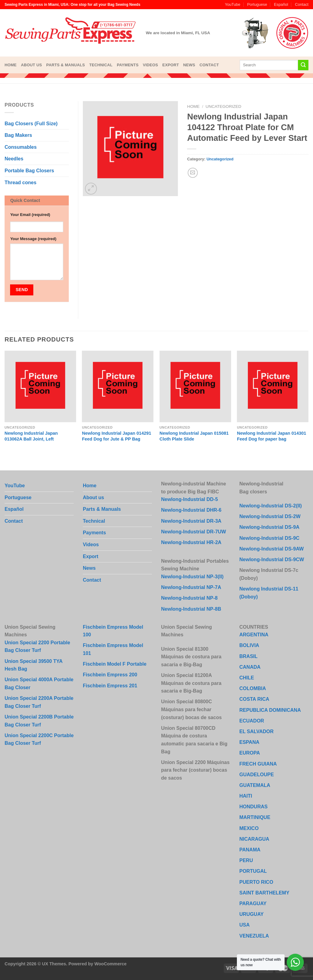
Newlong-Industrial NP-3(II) (192, 577)
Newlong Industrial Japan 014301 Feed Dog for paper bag (271, 436)
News (189, 65)
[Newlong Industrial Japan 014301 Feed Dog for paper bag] (273, 386)
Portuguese (257, 4)
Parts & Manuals (66, 65)
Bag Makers (18, 135)
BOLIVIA (249, 645)
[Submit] (303, 65)
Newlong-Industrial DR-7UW (193, 532)
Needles (14, 159)
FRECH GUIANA (258, 764)
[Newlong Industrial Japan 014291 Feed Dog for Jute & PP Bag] (118, 386)
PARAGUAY (253, 903)
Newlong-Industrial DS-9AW (272, 549)
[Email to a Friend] (193, 173)
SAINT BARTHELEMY (264, 893)
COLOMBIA (253, 688)
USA (245, 925)
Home (11, 65)
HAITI (246, 796)
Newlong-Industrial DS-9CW (272, 559)
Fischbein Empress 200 (110, 675)
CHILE (247, 678)
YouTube (233, 4)
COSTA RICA (254, 699)
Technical (101, 65)
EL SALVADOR (256, 731)
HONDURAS (253, 807)
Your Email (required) (30, 215)
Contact (302, 4)
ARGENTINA (254, 635)
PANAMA (250, 850)
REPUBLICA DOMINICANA (270, 710)
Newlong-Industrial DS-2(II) (271, 506)
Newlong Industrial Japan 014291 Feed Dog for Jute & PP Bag (116, 436)
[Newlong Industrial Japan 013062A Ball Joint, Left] (40, 386)
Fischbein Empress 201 (110, 686)
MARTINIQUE (255, 817)
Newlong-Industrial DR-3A (191, 521)
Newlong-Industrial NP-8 (189, 598)
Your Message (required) (33, 239)
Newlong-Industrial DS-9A (269, 527)
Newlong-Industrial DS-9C (269, 538)
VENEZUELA (254, 936)
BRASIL (249, 656)
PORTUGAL (253, 871)
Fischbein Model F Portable (115, 664)
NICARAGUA (254, 839)
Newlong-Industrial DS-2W (270, 516)
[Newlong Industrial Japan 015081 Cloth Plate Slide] (195, 386)
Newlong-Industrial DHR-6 (191, 510)
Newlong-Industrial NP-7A (191, 587)
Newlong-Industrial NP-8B (191, 609)
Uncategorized (224, 106)
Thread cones (20, 183)
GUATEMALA (255, 785)
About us (31, 65)
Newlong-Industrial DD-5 (190, 499)
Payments (128, 65)
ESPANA (249, 742)
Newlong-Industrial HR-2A (191, 542)
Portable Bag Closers (29, 171)
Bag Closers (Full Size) (31, 124)
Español (281, 4)
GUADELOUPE (257, 775)
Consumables (21, 147)
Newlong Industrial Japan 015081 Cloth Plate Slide (194, 436)
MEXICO (249, 828)
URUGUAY (251, 914)
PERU (246, 860)
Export (171, 65)
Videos (150, 65)
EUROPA (250, 753)
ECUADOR (252, 721)
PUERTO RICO (256, 882)
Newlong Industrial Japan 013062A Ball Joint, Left (31, 436)
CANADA (250, 667)
